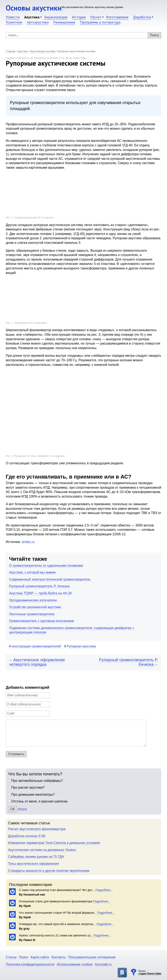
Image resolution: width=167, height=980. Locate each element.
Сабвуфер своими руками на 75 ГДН (36, 857)
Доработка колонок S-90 (27, 836)
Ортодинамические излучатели (33, 600)
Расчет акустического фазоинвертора (37, 829)
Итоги (22, 809)
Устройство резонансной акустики (35, 607)
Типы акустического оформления (33, 864)
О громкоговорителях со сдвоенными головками (46, 566)
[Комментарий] (76, 733)
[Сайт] (28, 713)
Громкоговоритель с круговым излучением (41, 621)
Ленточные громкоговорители (32, 614)
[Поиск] (83, 35)
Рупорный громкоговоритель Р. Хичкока (39, 586)
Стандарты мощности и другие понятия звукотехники (49, 871)
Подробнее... (104, 890)
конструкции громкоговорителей (36, 646)
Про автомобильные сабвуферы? (37, 781)
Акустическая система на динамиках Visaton (42, 850)
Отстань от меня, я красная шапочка (39, 801)
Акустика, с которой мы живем (32, 572)
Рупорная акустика (81, 646)
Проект (150, 972)
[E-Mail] (28, 704)
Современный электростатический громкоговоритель (50, 579)
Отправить (16, 754)
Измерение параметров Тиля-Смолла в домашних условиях (54, 843)
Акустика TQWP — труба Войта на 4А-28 (40, 593)
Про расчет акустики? (28, 787)
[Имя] (28, 695)
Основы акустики (34, 8)
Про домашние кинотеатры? (33, 795)
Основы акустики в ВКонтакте (122, 973)
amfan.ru (28, 542)
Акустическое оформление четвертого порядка (37, 662)
